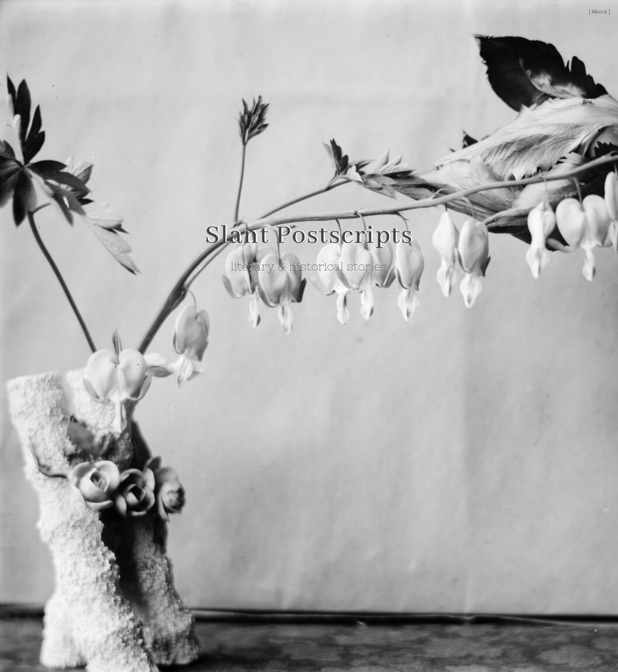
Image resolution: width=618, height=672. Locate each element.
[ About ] (599, 11)
